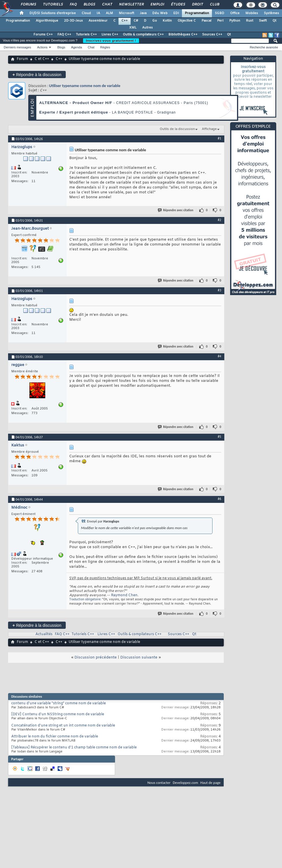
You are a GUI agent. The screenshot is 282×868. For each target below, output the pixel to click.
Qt (274, 21)
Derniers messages (17, 47)
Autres (147, 28)
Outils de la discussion (177, 129)
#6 (219, 499)
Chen (133, 595)
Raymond (119, 595)
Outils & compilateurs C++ (143, 35)
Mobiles (252, 13)
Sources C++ (212, 35)
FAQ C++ (64, 35)
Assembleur (98, 21)
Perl (220, 21)
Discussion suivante (139, 657)
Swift (263, 21)
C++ (125, 21)
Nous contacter (159, 783)
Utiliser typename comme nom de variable (85, 86)
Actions (42, 47)
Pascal (206, 21)
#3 (219, 290)
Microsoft (126, 13)
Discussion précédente (96, 657)
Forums (28, 5)
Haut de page (210, 783)
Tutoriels (53, 5)
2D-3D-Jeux (73, 21)
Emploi (157, 5)
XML (133, 28)
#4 (219, 356)
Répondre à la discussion (37, 74)
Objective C (187, 21)
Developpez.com (185, 783)
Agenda (76, 47)
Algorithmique (47, 21)
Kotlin (167, 21)
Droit (197, 5)
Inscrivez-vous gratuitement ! (111, 41)
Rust (250, 21)
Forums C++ (43, 35)
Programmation (197, 13)
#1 (219, 138)
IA (98, 13)
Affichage (209, 129)
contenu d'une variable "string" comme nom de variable (59, 703)
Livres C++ (110, 35)
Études (178, 5)
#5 (219, 437)
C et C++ (42, 59)
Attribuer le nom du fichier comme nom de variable (55, 737)
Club (214, 5)
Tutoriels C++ (86, 35)
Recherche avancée (264, 47)
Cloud (86, 13)
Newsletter (131, 5)
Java (143, 13)
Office (235, 13)
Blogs (89, 5)
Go (155, 21)
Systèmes (271, 13)
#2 (219, 220)
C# (136, 21)
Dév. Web (160, 13)
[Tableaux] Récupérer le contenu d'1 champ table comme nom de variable (74, 748)
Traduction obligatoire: (85, 600)
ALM (109, 13)
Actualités (44, 634)
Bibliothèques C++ (183, 35)
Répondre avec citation (176, 210)
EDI (176, 13)
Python (235, 21)
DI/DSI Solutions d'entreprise (53, 13)
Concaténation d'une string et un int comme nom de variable (63, 726)
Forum (22, 59)
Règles (105, 47)
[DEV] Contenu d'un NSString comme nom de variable (58, 714)
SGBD (220, 13)
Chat (107, 5)
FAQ (73, 5)
